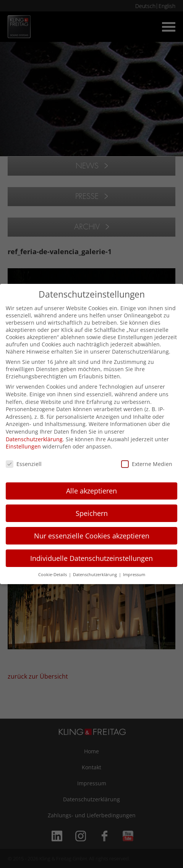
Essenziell (24, 464)
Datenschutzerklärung (34, 439)
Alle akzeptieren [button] (91, 491)
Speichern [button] (92, 513)
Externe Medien (147, 464)
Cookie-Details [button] (53, 575)
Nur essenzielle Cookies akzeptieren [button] (92, 536)
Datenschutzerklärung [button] (96, 575)
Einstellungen (23, 446)
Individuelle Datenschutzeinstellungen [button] (91, 558)
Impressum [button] (134, 575)
